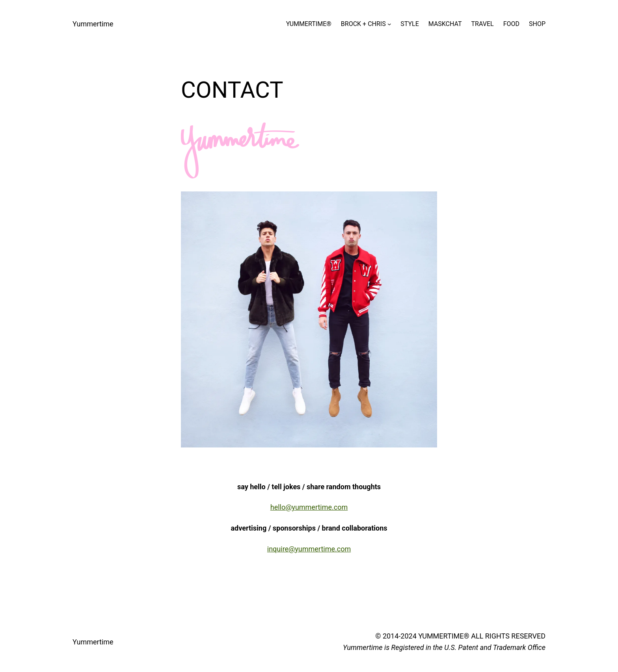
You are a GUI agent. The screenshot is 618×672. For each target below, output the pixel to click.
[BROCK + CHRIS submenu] (389, 24)
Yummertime (93, 24)
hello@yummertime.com (309, 507)
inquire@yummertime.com (309, 549)
